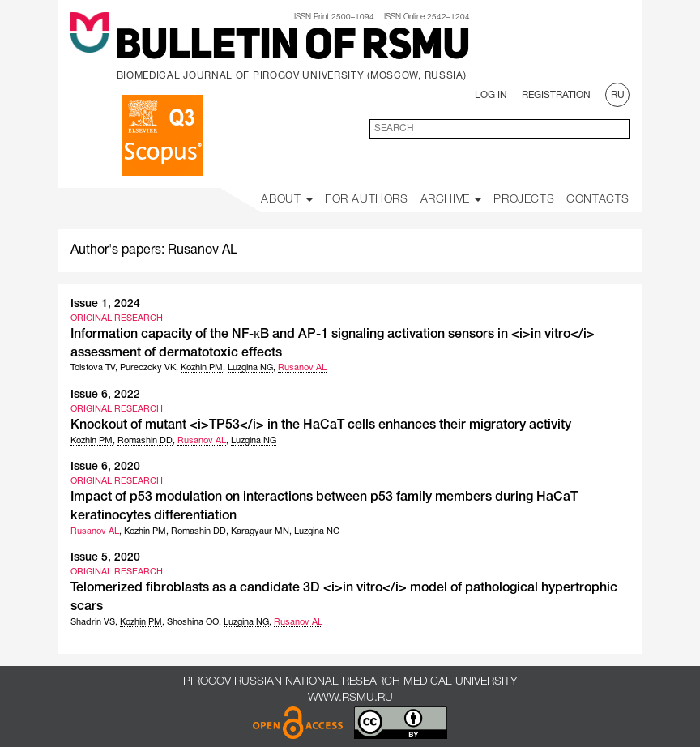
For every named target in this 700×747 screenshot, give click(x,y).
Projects (524, 200)
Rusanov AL (302, 368)
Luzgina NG (250, 368)
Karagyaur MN (260, 531)
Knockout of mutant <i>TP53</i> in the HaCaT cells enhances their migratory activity (321, 425)
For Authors (367, 200)
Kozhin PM (202, 368)
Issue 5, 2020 (105, 558)
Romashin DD (145, 441)
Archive (451, 200)
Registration (556, 95)
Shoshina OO (193, 622)
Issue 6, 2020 (105, 467)
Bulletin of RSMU (292, 48)
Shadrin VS (93, 622)
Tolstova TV (93, 368)
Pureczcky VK (148, 368)
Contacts (598, 200)
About (287, 200)
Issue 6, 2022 (105, 395)
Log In (491, 95)
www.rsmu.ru (350, 698)
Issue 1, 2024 (105, 304)
